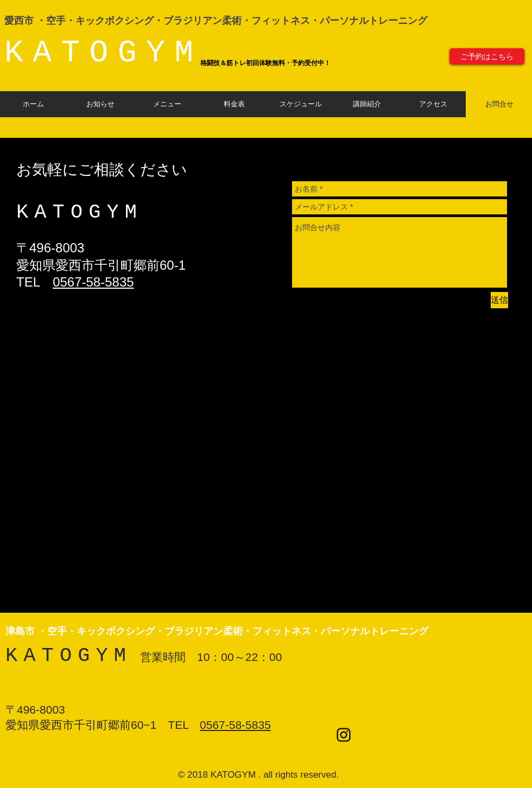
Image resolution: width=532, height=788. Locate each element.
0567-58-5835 (93, 282)
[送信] (499, 300)
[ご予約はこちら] (487, 56)
